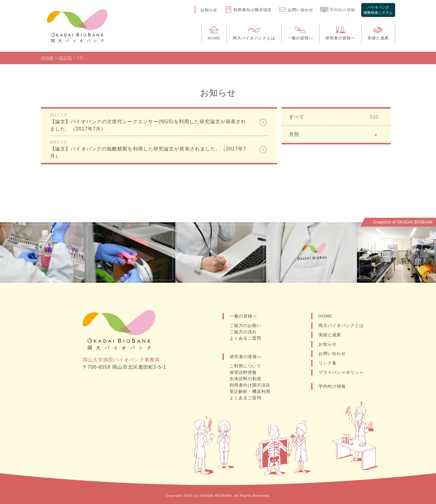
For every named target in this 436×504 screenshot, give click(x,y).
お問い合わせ (332, 354)
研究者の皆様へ (246, 357)
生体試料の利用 (245, 379)
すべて (334, 117)
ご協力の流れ (243, 332)
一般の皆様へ (243, 316)
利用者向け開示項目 (250, 385)
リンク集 (328, 363)
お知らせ (328, 344)
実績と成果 (330, 335)
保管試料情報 (243, 372)
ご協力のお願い (245, 325)
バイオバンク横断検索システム (378, 10)
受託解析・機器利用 (250, 391)
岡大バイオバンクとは (341, 325)
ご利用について (245, 366)
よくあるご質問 (245, 338)
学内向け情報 (332, 386)
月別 (334, 134)
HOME (325, 316)
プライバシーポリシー (341, 372)
